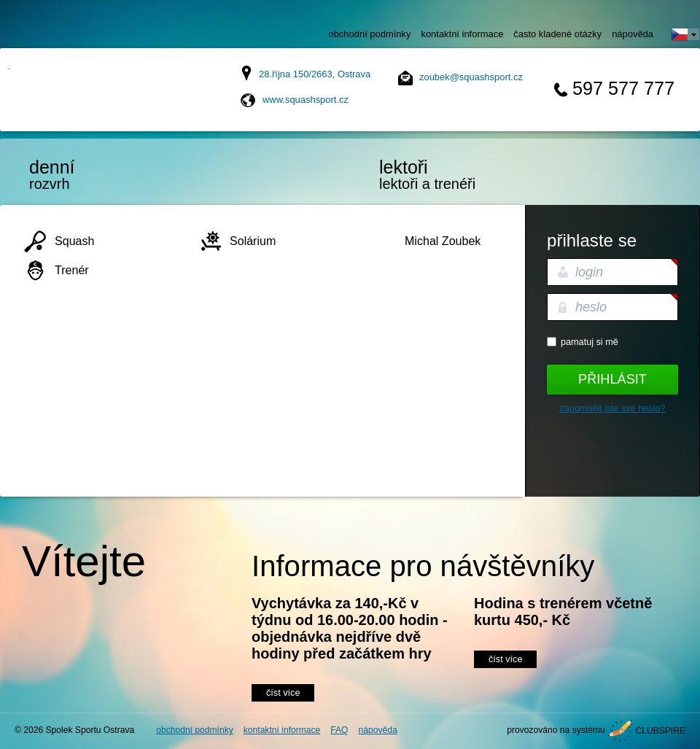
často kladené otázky (557, 34)
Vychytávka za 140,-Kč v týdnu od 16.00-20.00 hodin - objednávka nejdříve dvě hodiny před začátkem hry (350, 628)
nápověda (633, 34)
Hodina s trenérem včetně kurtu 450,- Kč (563, 612)
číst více (283, 693)
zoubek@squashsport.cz (471, 77)
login (589, 272)
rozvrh (91, 174)
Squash (74, 241)
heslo (591, 307)
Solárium (253, 241)
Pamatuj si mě (590, 342)
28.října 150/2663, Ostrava (315, 74)
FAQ (339, 730)
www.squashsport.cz (306, 100)
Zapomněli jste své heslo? (613, 408)
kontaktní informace (462, 34)
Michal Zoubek (443, 241)
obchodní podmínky (370, 34)
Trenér (72, 270)
